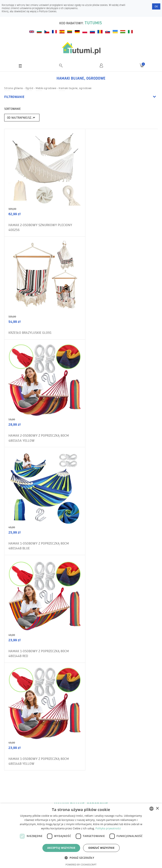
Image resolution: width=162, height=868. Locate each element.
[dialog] (81, 836)
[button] (81, 858)
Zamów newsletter (139, 695)
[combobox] (151, 809)
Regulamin (15, 778)
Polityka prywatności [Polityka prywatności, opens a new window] (108, 828)
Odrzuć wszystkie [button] (101, 848)
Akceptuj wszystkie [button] (61, 848)
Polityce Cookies (48, 11)
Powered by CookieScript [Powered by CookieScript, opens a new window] (81, 865)
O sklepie (13, 786)
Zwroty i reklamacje (20, 802)
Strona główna (14, 88)
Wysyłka (13, 794)
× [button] (157, 809)
